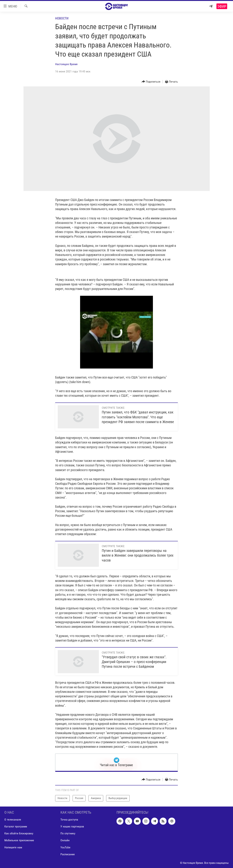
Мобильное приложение (19, 840)
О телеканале (13, 820)
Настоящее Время (66, 64)
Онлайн (65, 840)
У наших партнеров (72, 826)
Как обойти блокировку (19, 833)
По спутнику (68, 833)
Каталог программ (16, 826)
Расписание (68, 854)
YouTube (65, 847)
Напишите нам (13, 847)
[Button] (151, 82)
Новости (62, 18)
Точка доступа (69, 820)
